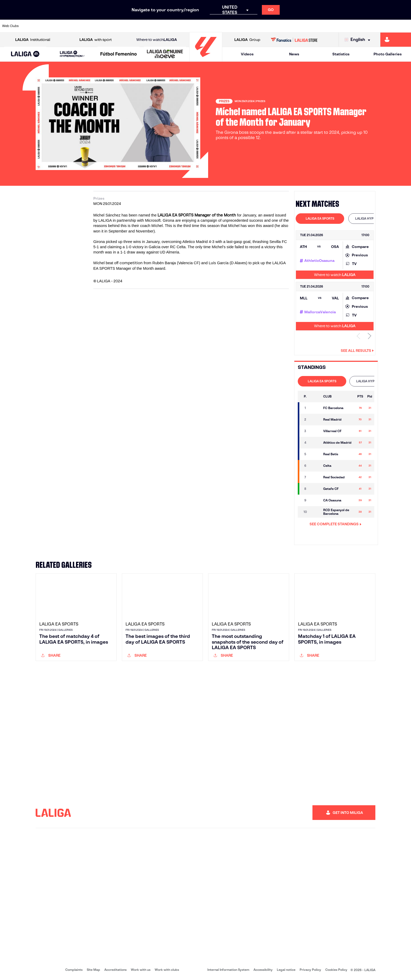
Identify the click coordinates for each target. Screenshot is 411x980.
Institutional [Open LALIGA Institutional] (33, 40)
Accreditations (115, 970)
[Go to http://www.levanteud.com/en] (190, 26)
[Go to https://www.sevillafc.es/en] (366, 26)
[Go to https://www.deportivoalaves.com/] (93, 26)
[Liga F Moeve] (119, 54)
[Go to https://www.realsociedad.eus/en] (346, 26)
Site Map (93, 970)
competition (132, 263)
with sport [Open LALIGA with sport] (96, 40)
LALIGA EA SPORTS (320, 218)
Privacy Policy (310, 970)
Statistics (341, 54)
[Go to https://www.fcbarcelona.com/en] (132, 26)
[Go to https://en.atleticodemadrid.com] (54, 26)
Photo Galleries (388, 54)
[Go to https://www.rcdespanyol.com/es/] (249, 26)
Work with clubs (167, 970)
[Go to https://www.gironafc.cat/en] (171, 26)
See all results (357, 351)
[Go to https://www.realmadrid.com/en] (307, 26)
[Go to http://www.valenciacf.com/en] (385, 26)
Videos (247, 54)
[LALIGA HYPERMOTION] (72, 54)
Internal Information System (228, 970)
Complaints (74, 970)
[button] (25, 54)
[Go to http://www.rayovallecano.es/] (210, 26)
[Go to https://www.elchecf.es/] (112, 26)
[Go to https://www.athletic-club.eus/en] (34, 26)
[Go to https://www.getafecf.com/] (151, 26)
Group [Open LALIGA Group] (247, 40)
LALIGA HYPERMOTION (373, 218)
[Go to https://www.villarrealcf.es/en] (405, 26)
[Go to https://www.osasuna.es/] (73, 26)
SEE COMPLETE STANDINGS (336, 524)
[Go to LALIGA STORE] (294, 40)
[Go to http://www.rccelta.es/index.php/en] (229, 26)
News (294, 54)
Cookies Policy (336, 970)
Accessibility (263, 970)
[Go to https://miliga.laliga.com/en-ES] (396, 40)
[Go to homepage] (206, 59)
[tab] (320, 219)
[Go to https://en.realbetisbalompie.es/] (288, 26)
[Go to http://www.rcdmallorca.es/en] (268, 26)
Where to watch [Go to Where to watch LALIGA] (157, 40)
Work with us (141, 970)
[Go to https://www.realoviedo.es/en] (327, 26)
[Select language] (359, 40)
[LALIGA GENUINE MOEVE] (165, 54)
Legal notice (286, 970)
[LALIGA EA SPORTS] (25, 54)
